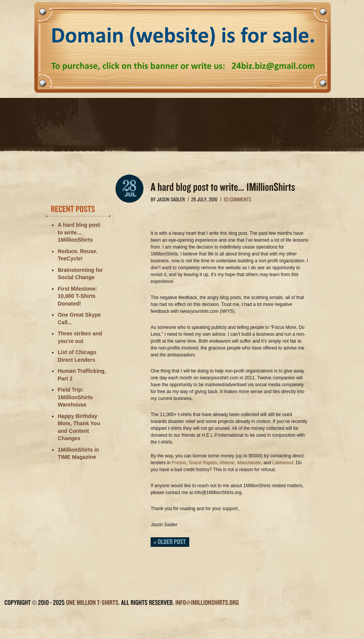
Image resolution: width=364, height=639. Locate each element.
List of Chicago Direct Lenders (77, 356)
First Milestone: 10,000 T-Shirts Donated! (77, 296)
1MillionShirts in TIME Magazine (78, 454)
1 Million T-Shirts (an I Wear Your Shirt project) (182, 128)
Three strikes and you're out (80, 337)
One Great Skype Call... (79, 319)
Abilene (227, 463)
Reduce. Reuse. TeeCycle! (78, 255)
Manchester (249, 463)
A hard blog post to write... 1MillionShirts (79, 232)
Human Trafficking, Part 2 (82, 375)
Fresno (179, 463)
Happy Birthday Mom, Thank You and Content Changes (79, 427)
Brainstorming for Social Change (80, 274)
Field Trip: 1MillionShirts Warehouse (75, 397)
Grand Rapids (203, 463)
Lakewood (283, 463)
